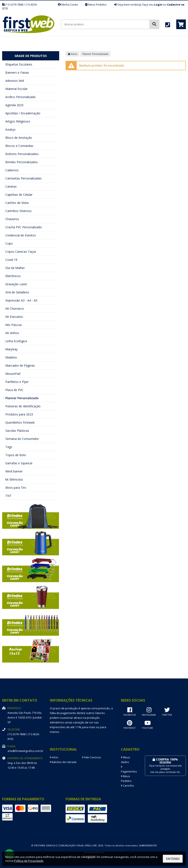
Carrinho (127, 786)
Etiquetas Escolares (19, 64)
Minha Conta (68, 4)
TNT (8, 496)
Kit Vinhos (12, 333)
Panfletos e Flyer (17, 382)
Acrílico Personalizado (21, 97)
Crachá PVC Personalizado (24, 227)
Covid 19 (11, 260)
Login (158, 4)
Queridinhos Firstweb (20, 422)
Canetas (11, 186)
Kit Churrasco (15, 309)
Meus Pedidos (96, 4)
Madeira (11, 357)
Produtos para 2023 (19, 414)
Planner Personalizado (22, 398)
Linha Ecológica (16, 341)
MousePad (13, 374)
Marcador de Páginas (20, 365)
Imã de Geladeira (17, 292)
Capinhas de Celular (19, 195)
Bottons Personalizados (22, 154)
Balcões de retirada (63, 762)
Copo (9, 243)
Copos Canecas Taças (21, 252)
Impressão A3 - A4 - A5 (21, 300)
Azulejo (10, 129)
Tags (9, 447)
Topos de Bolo (16, 455)
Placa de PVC (14, 390)
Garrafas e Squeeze (19, 463)
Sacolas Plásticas (17, 431)
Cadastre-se (176, 4)
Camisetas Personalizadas (23, 178)
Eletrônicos (13, 276)
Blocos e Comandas (19, 146)
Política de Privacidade (29, 861)
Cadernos (12, 170)
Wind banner (14, 471)
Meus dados (126, 760)
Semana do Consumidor (22, 439)
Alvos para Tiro (16, 488)
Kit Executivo (14, 317)
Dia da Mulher (15, 268)
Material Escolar (16, 89)
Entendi (173, 859)
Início (72, 54)
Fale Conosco (92, 757)
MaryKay (11, 349)
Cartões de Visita (17, 203)
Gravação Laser (16, 284)
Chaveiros (12, 219)
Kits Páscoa (13, 325)
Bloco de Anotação (19, 138)
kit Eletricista (14, 479)
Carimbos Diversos (18, 211)
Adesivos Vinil (15, 81)
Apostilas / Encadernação (23, 113)
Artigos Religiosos (18, 121)
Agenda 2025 (14, 105)
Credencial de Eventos (21, 235)
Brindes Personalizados (22, 162)
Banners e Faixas (17, 72)
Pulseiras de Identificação (23, 406)
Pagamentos (129, 769)
